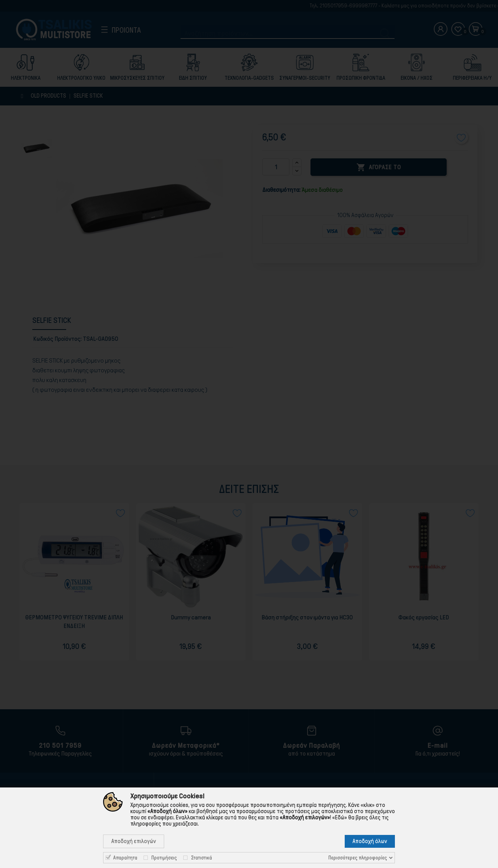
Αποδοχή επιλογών (134, 841)
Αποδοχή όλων (370, 841)
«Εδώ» (340, 817)
